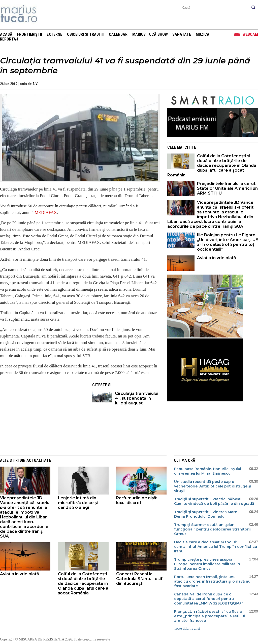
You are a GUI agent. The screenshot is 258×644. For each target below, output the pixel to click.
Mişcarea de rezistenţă (46, 14)
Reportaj (9, 39)
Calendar (118, 34)
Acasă (6, 34)
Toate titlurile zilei (187, 629)
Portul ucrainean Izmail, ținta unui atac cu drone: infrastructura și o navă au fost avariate (212, 581)
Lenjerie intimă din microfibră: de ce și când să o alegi (78, 503)
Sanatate (182, 34)
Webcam (250, 34)
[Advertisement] (42, 415)
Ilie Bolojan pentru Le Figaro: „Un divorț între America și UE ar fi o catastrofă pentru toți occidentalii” (228, 242)
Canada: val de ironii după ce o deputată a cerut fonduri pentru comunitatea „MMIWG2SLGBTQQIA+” (209, 599)
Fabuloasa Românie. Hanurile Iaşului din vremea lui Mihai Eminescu (208, 471)
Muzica (203, 34)
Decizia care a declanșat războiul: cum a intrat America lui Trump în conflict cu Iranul (216, 547)
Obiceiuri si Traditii (86, 34)
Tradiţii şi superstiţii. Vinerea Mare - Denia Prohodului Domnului (207, 514)
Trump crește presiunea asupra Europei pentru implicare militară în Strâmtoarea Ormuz (207, 564)
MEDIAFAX (46, 213)
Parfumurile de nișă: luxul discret (137, 500)
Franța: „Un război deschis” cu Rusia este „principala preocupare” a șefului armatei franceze (209, 616)
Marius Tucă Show (150, 34)
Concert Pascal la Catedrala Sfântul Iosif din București (139, 579)
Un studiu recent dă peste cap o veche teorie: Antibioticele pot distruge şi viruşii (213, 486)
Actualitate (39, 460)
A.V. (35, 84)
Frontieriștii (30, 34)
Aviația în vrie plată (217, 258)
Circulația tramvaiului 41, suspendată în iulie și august (137, 398)
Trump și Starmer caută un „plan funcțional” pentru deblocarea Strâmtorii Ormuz (212, 529)
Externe (54, 34)
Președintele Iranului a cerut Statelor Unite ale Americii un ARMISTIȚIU (227, 188)
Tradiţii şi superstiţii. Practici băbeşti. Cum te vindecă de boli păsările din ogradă (214, 501)
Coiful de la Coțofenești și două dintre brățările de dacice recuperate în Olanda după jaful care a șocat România (212, 165)
